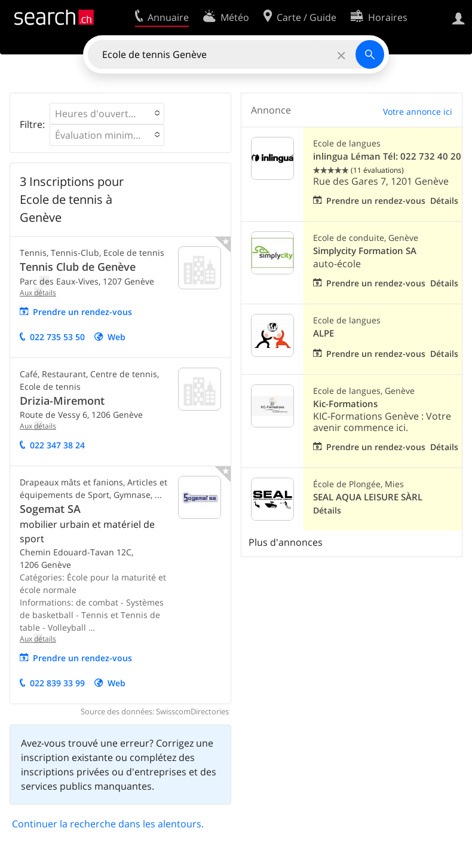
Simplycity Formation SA (365, 251)
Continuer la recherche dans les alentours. (108, 824)
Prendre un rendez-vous (82, 312)
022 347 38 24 (57, 445)
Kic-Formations (345, 404)
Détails (444, 201)
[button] (107, 114)
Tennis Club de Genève (78, 267)
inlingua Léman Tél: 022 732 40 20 (387, 156)
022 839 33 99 (57, 683)
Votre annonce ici (418, 111)
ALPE (324, 333)
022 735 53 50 (57, 337)
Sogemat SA (50, 509)
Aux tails (38, 293)
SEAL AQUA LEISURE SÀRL (368, 497)
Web (117, 337)
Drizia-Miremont (62, 401)
